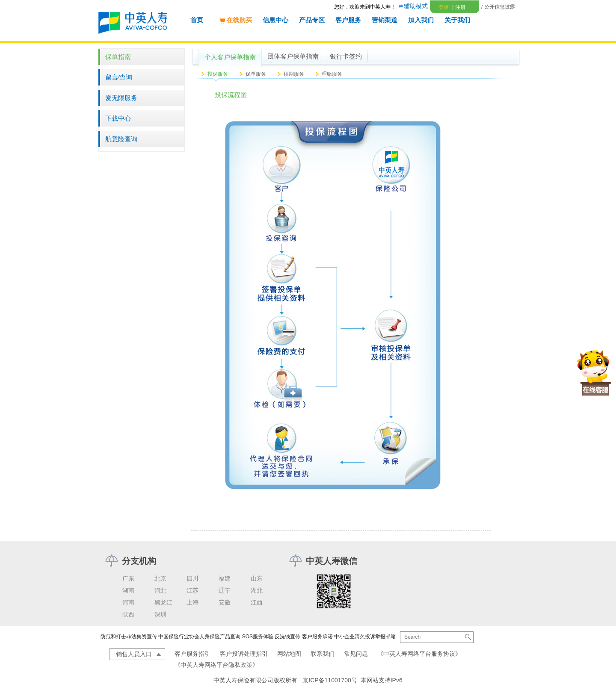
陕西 (128, 614)
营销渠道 (385, 20)
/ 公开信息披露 (498, 7)
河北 (160, 590)
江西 (257, 602)
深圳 (160, 614)
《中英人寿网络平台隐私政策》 (216, 665)
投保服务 (218, 74)
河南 (128, 602)
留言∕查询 (119, 77)
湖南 (128, 590)
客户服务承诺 (317, 637)
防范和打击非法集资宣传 (129, 637)
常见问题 (356, 654)
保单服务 (256, 74)
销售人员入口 (134, 654)
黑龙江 (163, 602)
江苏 (192, 590)
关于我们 (457, 20)
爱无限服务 (121, 98)
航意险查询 (121, 139)
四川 (192, 578)
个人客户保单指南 (230, 57)
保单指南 (118, 57)
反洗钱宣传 (287, 637)
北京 (160, 578)
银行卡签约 (346, 56)
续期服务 (294, 74)
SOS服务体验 (258, 637)
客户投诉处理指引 (244, 654)
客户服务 (348, 20)
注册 (459, 7)
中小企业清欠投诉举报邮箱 (365, 637)
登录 (444, 7)
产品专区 (312, 20)
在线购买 (235, 20)
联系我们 (323, 654)
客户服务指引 (192, 654)
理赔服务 (332, 74)
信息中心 (275, 20)
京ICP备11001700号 (330, 680)
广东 (128, 578)
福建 (225, 578)
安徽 (225, 602)
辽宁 (225, 590)
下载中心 (118, 118)
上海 (192, 602)
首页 (197, 20)
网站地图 (289, 654)
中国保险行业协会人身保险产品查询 (199, 637)
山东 (257, 578)
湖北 (257, 590)
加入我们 (421, 20)
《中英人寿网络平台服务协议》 (419, 654)
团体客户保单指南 (293, 56)
